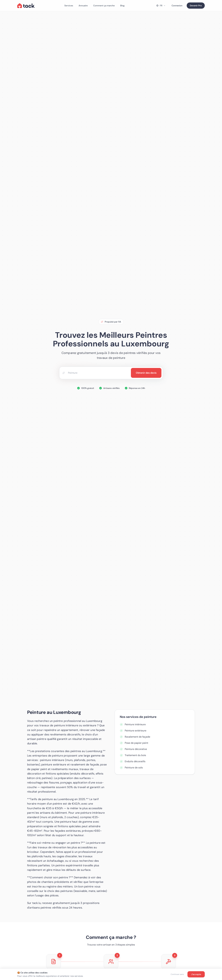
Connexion (177, 6)
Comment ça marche (104, 6)
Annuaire (83, 6)
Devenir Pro (196, 6)
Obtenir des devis (146, 373)
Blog (122, 6)
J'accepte (196, 974)
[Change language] (161, 6)
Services (69, 6)
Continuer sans (177, 974)
